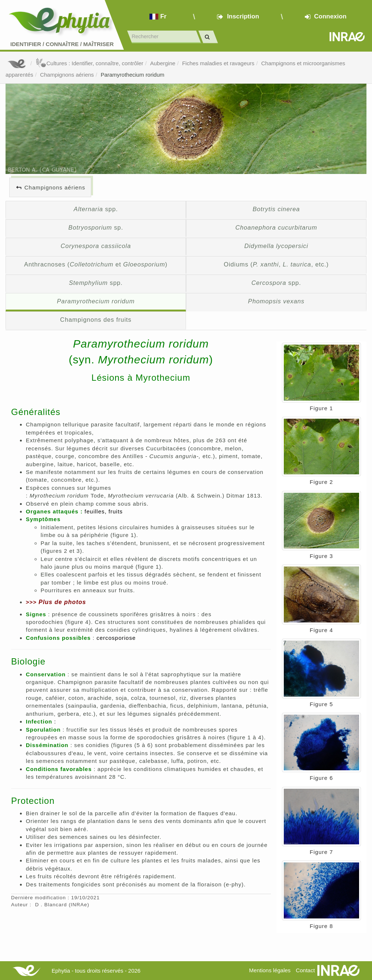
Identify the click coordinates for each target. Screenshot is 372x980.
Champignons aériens (67, 75)
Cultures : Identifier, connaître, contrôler (89, 63)
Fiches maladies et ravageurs (218, 63)
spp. (96, 209)
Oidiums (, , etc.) (276, 264)
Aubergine (163, 63)
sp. (96, 227)
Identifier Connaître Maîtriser (62, 44)
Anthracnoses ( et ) (96, 264)
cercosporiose (116, 638)
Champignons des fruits (96, 320)
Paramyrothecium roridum (133, 75)
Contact (305, 970)
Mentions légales (270, 970)
